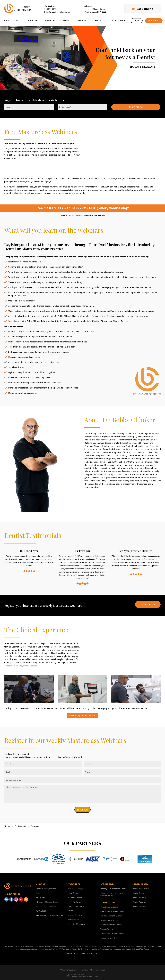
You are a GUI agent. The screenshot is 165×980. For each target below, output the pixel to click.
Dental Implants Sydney (110, 905)
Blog (38, 891)
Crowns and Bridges (76, 887)
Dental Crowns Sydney (109, 919)
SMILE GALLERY (100, 21)
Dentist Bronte (138, 891)
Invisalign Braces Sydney (110, 936)
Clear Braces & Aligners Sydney (112, 910)
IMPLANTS (82, 21)
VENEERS (67, 21)
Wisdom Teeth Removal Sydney (112, 932)
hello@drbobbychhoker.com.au (57, 12)
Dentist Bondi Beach (141, 887)
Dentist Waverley (139, 900)
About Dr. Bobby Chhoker (46, 887)
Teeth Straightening (76, 905)
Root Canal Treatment (77, 922)
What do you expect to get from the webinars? (83, 792)
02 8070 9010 (50, 9)
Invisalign (72, 909)
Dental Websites (77, 972)
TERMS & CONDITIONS (90, 952)
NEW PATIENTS (34, 21)
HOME (7, 21)
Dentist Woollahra (139, 905)
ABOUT (17, 21)
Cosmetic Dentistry (76, 896)
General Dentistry (75, 913)
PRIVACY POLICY (73, 952)
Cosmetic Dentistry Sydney (111, 923)
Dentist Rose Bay (139, 896)
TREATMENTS (50, 21)
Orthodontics (74, 918)
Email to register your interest (83, 713)
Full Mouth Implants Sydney (111, 914)
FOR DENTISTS (153, 21)
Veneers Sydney (107, 927)
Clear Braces (73, 891)
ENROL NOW (83, 808)
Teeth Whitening (75, 900)
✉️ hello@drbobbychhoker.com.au (50, 914)
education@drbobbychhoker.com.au (21, 664)
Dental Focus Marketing (85, 975)
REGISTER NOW (136, 107)
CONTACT (137, 21)
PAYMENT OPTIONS (119, 21)
